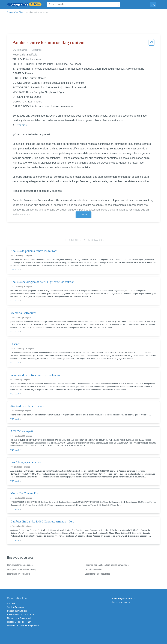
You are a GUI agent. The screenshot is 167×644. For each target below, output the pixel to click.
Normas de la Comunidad (19, 618)
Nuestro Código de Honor (19, 622)
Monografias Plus (15, 12)
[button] (151, 43)
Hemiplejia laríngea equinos (20, 565)
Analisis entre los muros (37, 12)
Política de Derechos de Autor (21, 615)
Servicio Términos (15, 607)
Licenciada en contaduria (19, 574)
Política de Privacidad (17, 611)
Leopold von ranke (93, 569)
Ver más (83, 215)
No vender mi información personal (23, 626)
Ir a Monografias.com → (123, 599)
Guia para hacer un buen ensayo (22, 569)
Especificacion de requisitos (97, 574)
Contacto (11, 604)
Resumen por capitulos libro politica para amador (107, 565)
